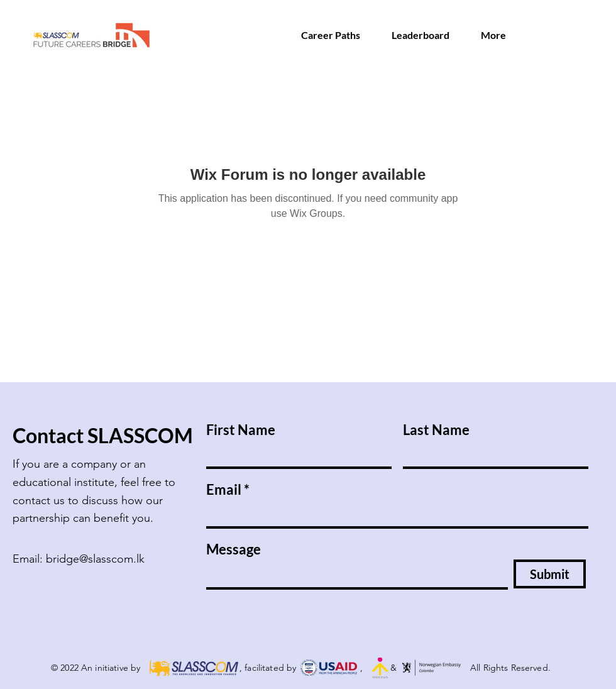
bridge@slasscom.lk (95, 559)
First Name (241, 430)
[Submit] (550, 574)
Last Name (436, 430)
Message (234, 549)
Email (224, 490)
